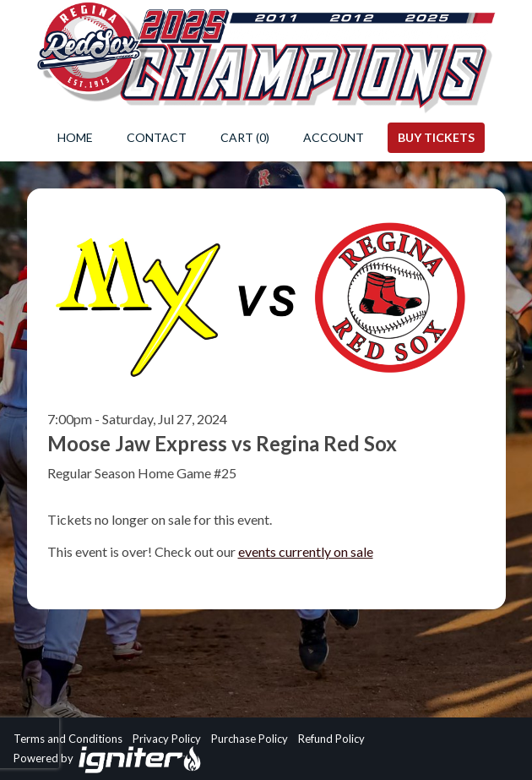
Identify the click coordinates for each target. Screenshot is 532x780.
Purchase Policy (250, 739)
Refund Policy (331, 739)
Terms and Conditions (68, 739)
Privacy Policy (167, 739)
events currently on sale (306, 551)
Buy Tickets (436, 137)
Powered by (108, 760)
